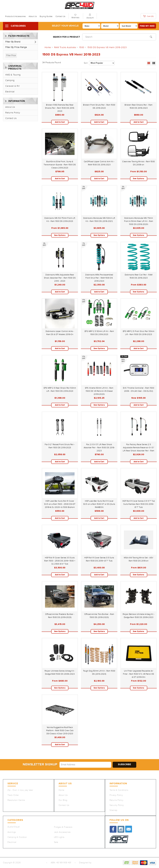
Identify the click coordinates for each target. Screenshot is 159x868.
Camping (10, 80)
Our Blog (63, 800)
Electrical (10, 92)
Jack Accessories (62, 832)
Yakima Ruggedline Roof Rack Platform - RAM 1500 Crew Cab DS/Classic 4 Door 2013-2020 (60, 731)
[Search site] (151, 37)
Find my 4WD (147, 26)
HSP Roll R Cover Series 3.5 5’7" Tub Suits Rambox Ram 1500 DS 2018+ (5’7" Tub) (139, 504)
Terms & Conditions (119, 790)
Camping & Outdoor (17, 837)
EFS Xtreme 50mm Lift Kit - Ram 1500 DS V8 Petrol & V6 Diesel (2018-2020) (99, 391)
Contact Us (60, 16)
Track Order (13, 795)
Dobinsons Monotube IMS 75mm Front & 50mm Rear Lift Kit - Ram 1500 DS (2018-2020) (139, 221)
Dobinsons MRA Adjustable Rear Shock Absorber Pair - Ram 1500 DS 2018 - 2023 (60, 278)
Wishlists (75, 18)
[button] (20, 42)
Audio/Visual (14, 827)
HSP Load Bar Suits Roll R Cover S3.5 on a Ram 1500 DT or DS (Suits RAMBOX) (99, 504)
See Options (139, 179)
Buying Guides (46, 16)
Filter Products (19, 36)
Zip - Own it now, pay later (20, 790)
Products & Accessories (15, 16)
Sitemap (113, 810)
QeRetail (96, 863)
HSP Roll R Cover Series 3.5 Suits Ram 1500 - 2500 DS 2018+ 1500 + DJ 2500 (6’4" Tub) (60, 561)
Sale (56, 842)
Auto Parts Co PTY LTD (32, 863)
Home (61, 790)
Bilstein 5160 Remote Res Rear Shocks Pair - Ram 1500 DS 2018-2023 (60, 108)
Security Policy (117, 805)
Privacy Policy (116, 795)
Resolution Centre (16, 800)
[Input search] (119, 37)
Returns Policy (13, 113)
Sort (86, 63)
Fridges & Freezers (63, 827)
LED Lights (59, 837)
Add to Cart (60, 122)
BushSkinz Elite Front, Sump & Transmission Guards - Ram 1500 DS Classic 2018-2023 (60, 165)
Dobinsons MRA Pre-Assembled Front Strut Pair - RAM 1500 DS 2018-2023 (99, 278)
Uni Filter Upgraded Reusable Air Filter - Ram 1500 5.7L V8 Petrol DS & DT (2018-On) (139, 674)
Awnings (12, 832)
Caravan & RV (12, 86)
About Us (33, 16)
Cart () (148, 16)
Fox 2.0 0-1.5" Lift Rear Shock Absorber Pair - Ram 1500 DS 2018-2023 (99, 448)
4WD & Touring (13, 75)
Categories (18, 26)
